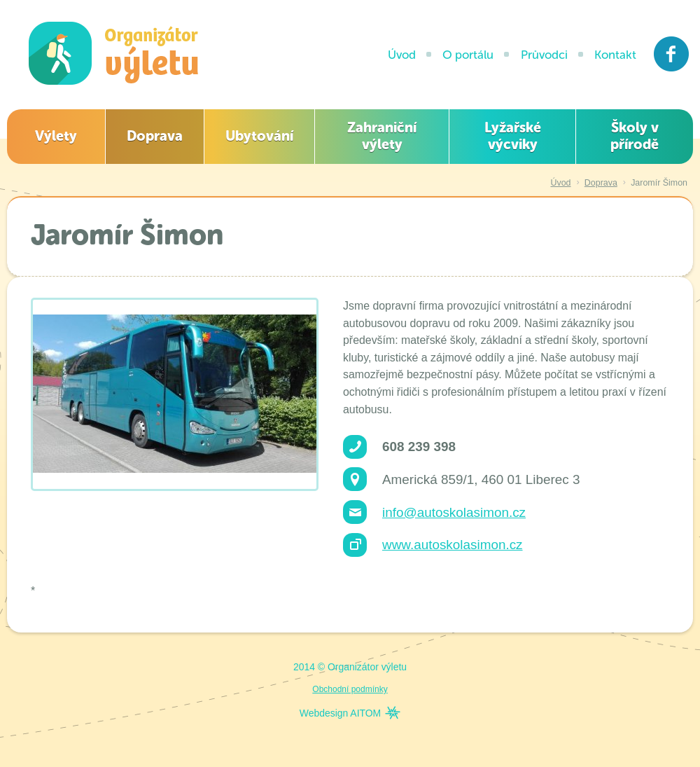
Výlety (56, 136)
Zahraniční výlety (382, 136)
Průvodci (544, 55)
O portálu (468, 55)
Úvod (402, 55)
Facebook (672, 54)
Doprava (155, 136)
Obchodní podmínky (350, 689)
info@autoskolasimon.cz (454, 512)
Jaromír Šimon (659, 183)
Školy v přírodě (635, 136)
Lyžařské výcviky (513, 136)
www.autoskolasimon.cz (453, 545)
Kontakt (615, 55)
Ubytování (259, 136)
